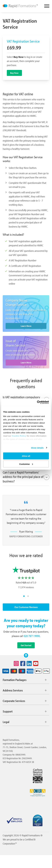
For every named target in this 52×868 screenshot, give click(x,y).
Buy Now (14, 73)
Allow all (26, 456)
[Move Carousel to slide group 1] (24, 596)
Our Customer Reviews (26, 607)
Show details (37, 448)
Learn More (26, 326)
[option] (26, 578)
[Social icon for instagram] (16, 664)
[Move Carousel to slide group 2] (28, 596)
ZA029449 (27, 758)
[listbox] (26, 578)
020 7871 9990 (32, 636)
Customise (26, 464)
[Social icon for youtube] (36, 664)
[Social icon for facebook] (23, 664)
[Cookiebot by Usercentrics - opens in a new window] (37, 402)
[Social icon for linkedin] (29, 664)
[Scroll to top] (26, 655)
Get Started (26, 645)
